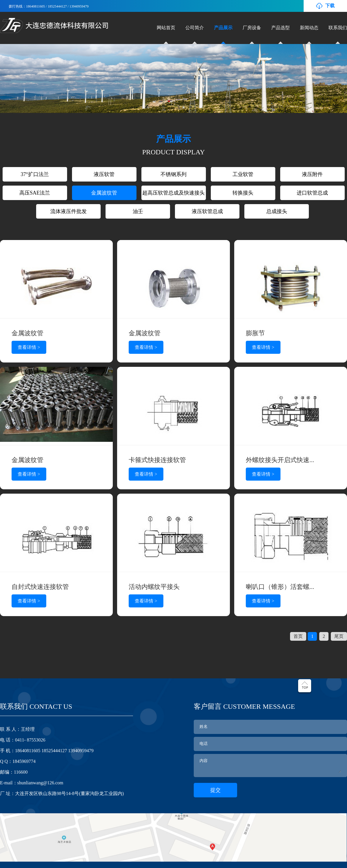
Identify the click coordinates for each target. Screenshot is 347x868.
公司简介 (195, 28)
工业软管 (243, 174)
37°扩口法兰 (35, 174)
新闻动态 (309, 28)
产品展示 (223, 28)
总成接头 (277, 211)
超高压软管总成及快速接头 (173, 193)
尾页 (339, 636)
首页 (298, 636)
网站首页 (166, 28)
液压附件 (312, 174)
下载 (330, 6)
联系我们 (338, 28)
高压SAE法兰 (35, 193)
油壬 (138, 211)
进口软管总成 (312, 193)
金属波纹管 (104, 193)
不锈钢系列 (173, 174)
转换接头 (243, 193)
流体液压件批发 (69, 211)
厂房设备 (252, 28)
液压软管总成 (207, 211)
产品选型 (280, 28)
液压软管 (104, 174)
